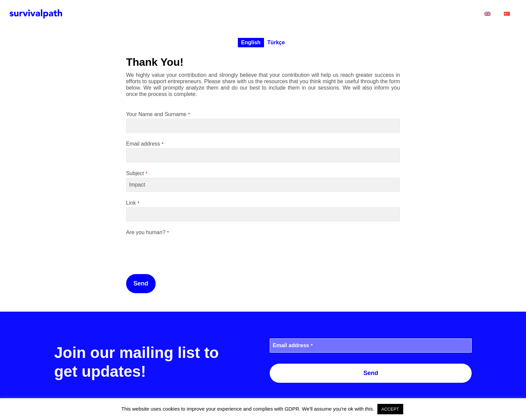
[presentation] (177, 250)
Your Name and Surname (158, 114)
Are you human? (148, 232)
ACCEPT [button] (390, 409)
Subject (137, 173)
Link (133, 203)
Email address (145, 144)
